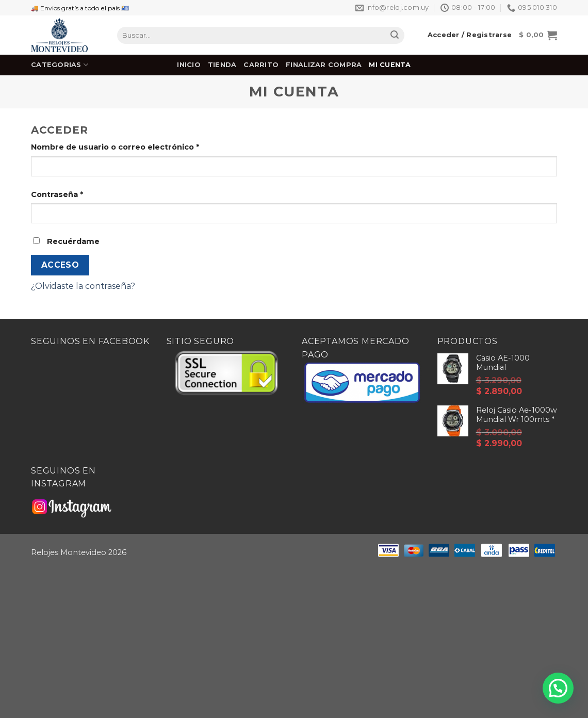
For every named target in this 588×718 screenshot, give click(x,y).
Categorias (60, 65)
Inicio (189, 65)
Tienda (222, 65)
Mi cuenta (390, 65)
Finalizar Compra (324, 65)
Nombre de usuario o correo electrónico (115, 147)
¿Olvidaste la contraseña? (83, 286)
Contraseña (57, 194)
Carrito (261, 65)
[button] (558, 688)
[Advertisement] (294, 642)
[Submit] (395, 36)
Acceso (60, 265)
